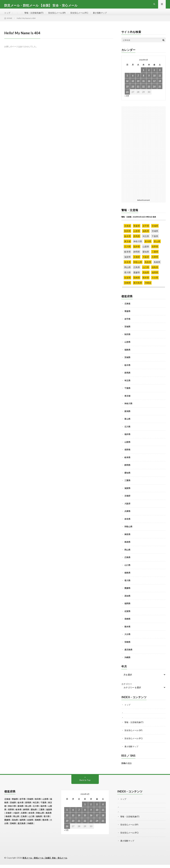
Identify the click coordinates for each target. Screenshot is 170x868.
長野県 (127, 454)
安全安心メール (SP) (60, 15)
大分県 (127, 639)
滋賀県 (127, 493)
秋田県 (127, 339)
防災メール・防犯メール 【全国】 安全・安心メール (47, 861)
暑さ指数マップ (106, 15)
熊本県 (127, 631)
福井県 (127, 439)
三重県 (127, 485)
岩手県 (127, 324)
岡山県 (127, 554)
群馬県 (127, 378)
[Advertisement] (144, 157)
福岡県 (127, 608)
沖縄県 (127, 662)
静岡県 (127, 470)
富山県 (127, 424)
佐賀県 (127, 616)
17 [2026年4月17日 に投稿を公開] (154, 86)
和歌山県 (128, 531)
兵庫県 (127, 516)
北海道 (127, 308)
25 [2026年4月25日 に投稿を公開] (160, 91)
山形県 (127, 347)
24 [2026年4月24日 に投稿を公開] (154, 91)
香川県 (127, 585)
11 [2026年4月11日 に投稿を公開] (160, 80)
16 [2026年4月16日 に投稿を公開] (149, 86)
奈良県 (127, 524)
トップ (7, 15)
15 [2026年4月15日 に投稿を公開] (143, 86)
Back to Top (85, 784)
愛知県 (127, 477)
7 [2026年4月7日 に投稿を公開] (138, 80)
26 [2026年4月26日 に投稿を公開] (127, 97)
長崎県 (127, 624)
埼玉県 (127, 385)
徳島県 (127, 578)
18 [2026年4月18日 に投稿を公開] (160, 86)
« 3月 (127, 101)
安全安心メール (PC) (84, 15)
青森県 (127, 316)
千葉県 (127, 393)
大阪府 (127, 508)
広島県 (127, 562)
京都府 (127, 501)
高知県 (127, 601)
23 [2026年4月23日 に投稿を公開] (149, 91)
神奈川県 (128, 408)
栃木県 (127, 370)
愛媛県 (127, 593)
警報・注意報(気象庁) (35, 15)
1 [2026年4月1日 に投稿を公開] (143, 75)
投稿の (126, 767)
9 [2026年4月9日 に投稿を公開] (149, 80)
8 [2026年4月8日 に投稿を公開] (143, 80)
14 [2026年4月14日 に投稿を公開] (138, 86)
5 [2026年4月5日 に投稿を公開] (127, 80)
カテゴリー (127, 689)
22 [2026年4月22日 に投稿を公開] (143, 91)
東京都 (127, 401)
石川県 (127, 431)
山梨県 (127, 447)
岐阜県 (127, 462)
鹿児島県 (128, 654)
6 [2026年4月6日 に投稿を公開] (133, 80)
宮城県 (127, 331)
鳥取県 (127, 539)
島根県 (127, 547)
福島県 (127, 354)
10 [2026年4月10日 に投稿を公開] (154, 80)
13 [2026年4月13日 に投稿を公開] (133, 86)
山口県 (127, 570)
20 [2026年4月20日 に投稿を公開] (133, 91)
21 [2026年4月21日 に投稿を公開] (138, 91)
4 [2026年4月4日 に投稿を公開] (160, 75)
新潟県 (127, 416)
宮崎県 (127, 647)
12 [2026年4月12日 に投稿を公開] (127, 86)
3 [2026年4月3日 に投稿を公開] (154, 75)
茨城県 (127, 362)
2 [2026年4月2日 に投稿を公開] (149, 75)
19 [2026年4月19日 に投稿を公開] (127, 91)
